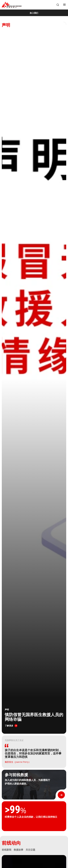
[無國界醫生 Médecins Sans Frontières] (12, 5)
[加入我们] (34, 13)
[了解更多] (11, 726)
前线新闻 (7, 850)
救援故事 (18, 850)
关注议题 (30, 850)
